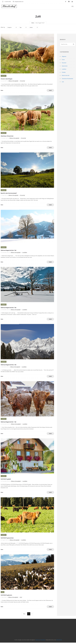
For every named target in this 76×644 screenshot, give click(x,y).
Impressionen (65, 66)
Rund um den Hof (66, 75)
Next (24, 614)
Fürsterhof (64, 63)
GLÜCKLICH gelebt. (6, 479)
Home (33, 23)
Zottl (63, 82)
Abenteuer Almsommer (7, 136)
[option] (27, 113)
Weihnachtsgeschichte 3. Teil (8, 308)
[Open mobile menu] (73, 6)
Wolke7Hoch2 (59, 640)
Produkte (64, 72)
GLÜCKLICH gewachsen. (7, 538)
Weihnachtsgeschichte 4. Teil (8, 250)
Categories (9, 27)
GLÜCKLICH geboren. (6, 595)
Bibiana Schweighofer (13, 81)
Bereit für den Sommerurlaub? (9, 193)
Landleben (64, 69)
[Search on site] (68, 44)
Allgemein (64, 56)
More (2, 90)
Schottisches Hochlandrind (67, 79)
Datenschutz (43, 640)
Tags (21, 27)
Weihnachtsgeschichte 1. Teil (8, 422)
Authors (31, 27)
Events (63, 60)
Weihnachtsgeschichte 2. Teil (8, 365)
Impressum (38, 640)
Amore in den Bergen (7, 79)
